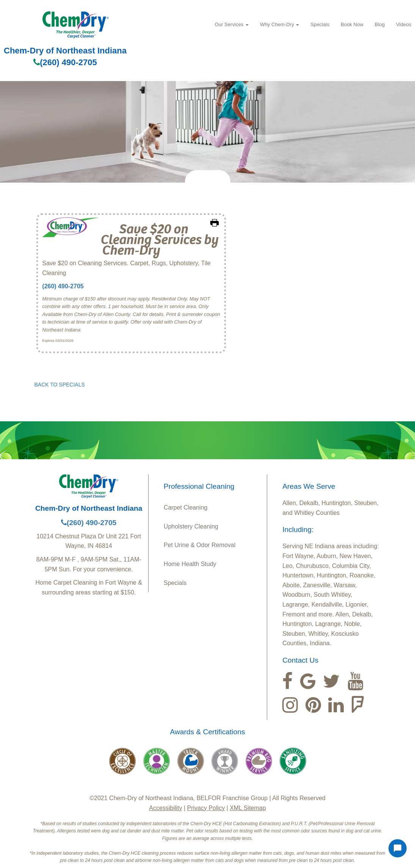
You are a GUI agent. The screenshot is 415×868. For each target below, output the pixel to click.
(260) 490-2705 (65, 62)
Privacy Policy (206, 808)
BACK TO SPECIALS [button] (60, 385)
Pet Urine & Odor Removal (200, 545)
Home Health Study (190, 564)
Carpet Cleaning (186, 508)
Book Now (352, 24)
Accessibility (165, 808)
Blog (380, 24)
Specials (320, 24)
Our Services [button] (232, 24)
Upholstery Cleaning (191, 526)
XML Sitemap (248, 808)
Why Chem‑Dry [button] (280, 24)
